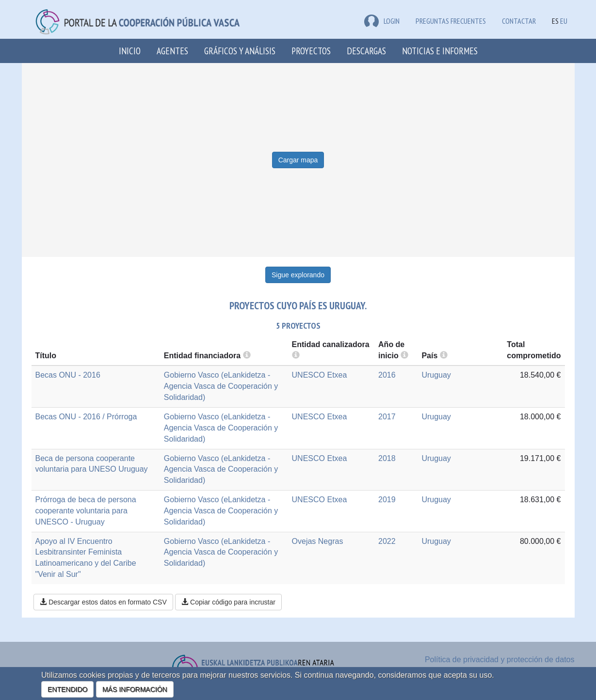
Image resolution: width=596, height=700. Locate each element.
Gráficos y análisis (240, 51)
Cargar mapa (298, 160)
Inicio (130, 51)
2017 (387, 417)
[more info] (404, 356)
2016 (387, 375)
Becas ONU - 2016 (68, 375)
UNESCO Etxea (320, 375)
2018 (387, 458)
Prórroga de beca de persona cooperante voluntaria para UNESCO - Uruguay (86, 511)
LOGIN (382, 21)
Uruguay (436, 375)
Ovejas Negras (318, 541)
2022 (387, 541)
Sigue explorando (298, 275)
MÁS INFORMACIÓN (135, 689)
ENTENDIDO (67, 689)
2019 (387, 500)
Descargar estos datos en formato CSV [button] (103, 602)
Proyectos (311, 51)
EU (564, 21)
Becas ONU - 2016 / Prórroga (86, 417)
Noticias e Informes (440, 51)
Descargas (366, 51)
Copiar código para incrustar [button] (228, 602)
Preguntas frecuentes (451, 21)
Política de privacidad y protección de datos (500, 660)
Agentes (172, 51)
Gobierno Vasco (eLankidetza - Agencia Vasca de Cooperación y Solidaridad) (221, 386)
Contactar (519, 21)
